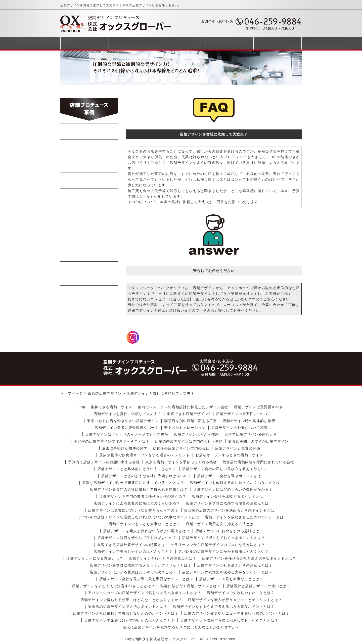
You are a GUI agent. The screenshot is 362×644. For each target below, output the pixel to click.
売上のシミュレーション (185, 428)
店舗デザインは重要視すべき (258, 407)
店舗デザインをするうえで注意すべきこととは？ (113, 586)
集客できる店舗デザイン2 (189, 414)
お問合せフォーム (278, 43)
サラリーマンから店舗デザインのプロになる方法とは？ (218, 545)
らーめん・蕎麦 (89, 131)
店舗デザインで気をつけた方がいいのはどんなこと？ (129, 620)
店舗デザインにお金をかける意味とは (227, 531)
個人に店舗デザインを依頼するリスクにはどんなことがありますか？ (181, 627)
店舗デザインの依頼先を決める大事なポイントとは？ (227, 572)
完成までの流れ (181, 43)
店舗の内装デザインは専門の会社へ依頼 (189, 441)
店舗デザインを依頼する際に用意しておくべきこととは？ (229, 620)
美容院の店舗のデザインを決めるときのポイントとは (229, 510)
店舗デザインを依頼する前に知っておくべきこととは (235, 483)
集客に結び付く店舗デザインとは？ (191, 586)
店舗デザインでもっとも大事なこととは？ (144, 524)
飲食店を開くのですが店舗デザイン (258, 441)
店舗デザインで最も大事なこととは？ (231, 579)
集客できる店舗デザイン (111, 407)
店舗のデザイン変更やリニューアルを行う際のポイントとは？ (237, 613)
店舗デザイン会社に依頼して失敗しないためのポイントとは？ (126, 613)
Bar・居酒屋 (89, 180)
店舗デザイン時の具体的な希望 (249, 421)
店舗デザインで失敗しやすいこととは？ (241, 593)
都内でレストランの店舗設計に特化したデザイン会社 (183, 407)
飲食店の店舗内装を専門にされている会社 (258, 462)
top (82, 407)
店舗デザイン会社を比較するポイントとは (227, 496)
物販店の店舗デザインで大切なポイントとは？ (128, 607)
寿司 (89, 197)
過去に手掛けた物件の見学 (125, 448)
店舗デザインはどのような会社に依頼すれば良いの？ (146, 476)
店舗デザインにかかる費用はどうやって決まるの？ (133, 572)
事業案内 (133, 43)
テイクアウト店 (89, 253)
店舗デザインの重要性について (242, 414)
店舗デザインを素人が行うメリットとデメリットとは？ (235, 600)
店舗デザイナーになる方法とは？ (95, 558)
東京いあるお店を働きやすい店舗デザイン (123, 421)
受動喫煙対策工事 (89, 310)
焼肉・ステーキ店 (89, 164)
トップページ (84, 43)
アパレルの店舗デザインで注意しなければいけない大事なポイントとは (139, 517)
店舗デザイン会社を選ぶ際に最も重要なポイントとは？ (146, 579)
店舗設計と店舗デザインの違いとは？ (258, 586)
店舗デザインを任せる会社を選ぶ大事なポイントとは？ (249, 558)
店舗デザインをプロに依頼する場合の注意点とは (227, 503)
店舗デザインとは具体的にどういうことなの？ (137, 469)
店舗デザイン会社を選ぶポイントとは (229, 476)
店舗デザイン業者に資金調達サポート (127, 428)
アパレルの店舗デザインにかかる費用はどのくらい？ (223, 551)
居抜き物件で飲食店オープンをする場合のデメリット (145, 455)
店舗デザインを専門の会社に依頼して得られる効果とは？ (139, 489)
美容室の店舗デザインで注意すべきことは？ (112, 441)
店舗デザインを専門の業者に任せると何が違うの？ (143, 496)
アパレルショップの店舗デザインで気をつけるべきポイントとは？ (145, 593)
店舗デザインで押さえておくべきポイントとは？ (223, 538)
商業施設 (89, 294)
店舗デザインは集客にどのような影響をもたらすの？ (133, 510)
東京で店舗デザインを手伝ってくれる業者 (181, 462)
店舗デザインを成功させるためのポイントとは (244, 517)
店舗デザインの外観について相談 (239, 428)
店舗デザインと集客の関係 (238, 448)
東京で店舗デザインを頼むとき (251, 434)
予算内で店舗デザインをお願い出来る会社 (104, 462)
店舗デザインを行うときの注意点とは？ (162, 558)
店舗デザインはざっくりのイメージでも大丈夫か (127, 434)
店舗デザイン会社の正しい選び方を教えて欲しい (223, 469)
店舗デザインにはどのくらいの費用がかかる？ (233, 489)
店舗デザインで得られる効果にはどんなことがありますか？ (131, 600)
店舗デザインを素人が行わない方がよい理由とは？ (146, 531)
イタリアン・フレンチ (89, 217)
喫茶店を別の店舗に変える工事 (191, 421)
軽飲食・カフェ (89, 237)
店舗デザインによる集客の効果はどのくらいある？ (137, 503)
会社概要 (229, 43)
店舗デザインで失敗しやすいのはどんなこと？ (133, 551)
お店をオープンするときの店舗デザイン (229, 455)
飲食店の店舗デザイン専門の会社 (181, 448)
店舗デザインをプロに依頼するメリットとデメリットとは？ (141, 565)
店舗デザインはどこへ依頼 (196, 434)
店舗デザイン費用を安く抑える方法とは (220, 524)
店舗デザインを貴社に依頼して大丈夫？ (127, 414)
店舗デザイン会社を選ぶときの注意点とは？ (235, 565)
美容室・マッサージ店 (89, 273)
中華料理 (89, 148)
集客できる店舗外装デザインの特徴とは (131, 545)
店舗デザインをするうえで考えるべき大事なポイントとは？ (224, 607)
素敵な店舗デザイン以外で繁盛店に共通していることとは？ (133, 483)
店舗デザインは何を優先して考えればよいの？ (137, 538)
